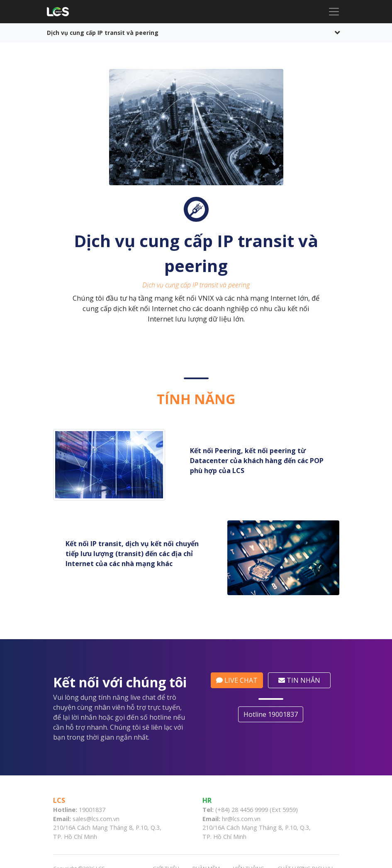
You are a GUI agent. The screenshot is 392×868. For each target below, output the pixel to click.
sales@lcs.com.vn (96, 819)
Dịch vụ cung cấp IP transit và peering (103, 33)
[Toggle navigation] (334, 12)
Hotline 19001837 (274, 714)
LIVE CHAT (240, 680)
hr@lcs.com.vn (241, 819)
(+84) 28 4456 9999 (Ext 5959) (257, 810)
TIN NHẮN (303, 680)
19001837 (92, 810)
